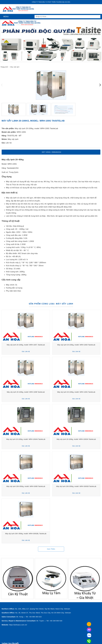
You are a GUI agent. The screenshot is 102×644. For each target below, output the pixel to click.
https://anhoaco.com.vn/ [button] (18, 625)
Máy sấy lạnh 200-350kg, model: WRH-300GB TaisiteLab (76, 486)
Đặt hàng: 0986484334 (52, 152)
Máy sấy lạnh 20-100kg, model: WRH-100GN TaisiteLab (76, 439)
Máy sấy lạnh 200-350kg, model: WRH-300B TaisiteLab (26, 486)
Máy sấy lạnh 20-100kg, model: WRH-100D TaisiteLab (76, 345)
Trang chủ (4, 67)
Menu (6, 17)
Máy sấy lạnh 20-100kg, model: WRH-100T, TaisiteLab (26, 345)
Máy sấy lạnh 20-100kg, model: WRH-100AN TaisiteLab (26, 439)
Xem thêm (51, 549)
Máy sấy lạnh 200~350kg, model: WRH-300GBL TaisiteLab (26, 534)
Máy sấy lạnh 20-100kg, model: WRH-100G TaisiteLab (36, 128)
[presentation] (4, 41)
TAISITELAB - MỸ (14, 136)
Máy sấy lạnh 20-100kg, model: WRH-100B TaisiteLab (26, 392)
